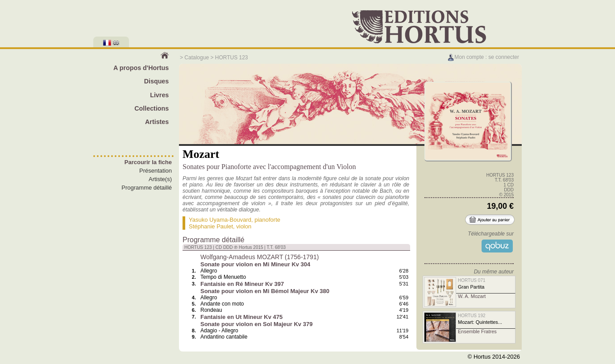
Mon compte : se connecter (483, 57)
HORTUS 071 (472, 280)
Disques (157, 81)
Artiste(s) (160, 179)
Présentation (156, 171)
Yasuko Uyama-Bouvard (220, 220)
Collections (152, 108)
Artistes (157, 122)
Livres (159, 95)
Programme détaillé (147, 188)
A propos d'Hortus (141, 68)
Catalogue (197, 58)
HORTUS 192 (472, 316)
